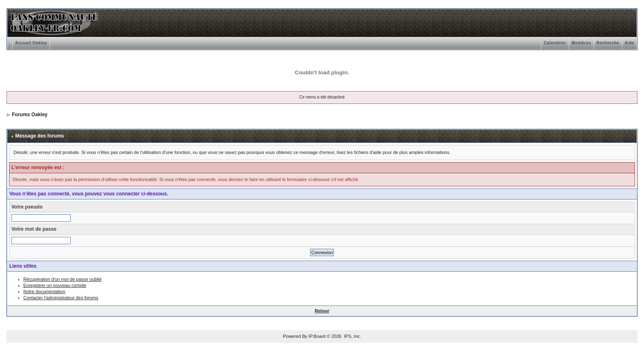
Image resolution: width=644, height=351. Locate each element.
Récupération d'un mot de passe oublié (62, 279)
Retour (322, 311)
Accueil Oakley (31, 43)
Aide (630, 43)
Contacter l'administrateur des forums (61, 298)
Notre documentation (44, 291)
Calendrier (555, 43)
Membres (581, 43)
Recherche (608, 43)
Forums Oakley (30, 115)
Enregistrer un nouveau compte (55, 285)
